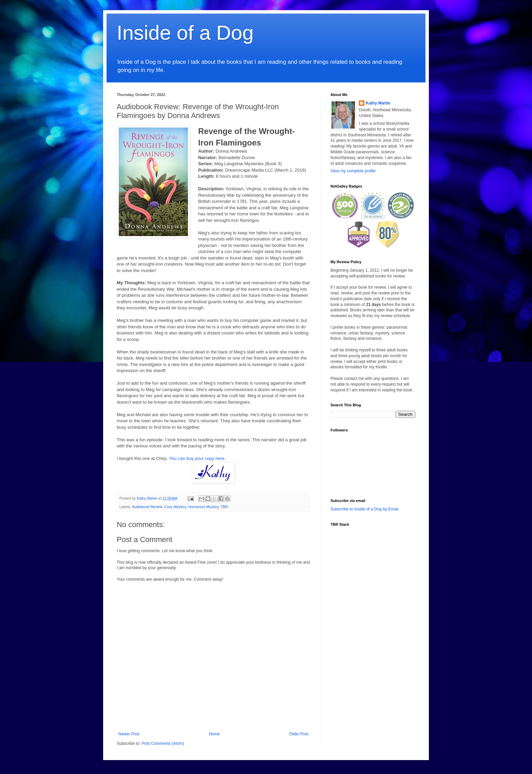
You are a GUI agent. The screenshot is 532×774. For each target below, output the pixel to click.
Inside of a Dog (185, 33)
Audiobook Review (147, 507)
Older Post (299, 734)
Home (214, 734)
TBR (224, 507)
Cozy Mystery (175, 507)
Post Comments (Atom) (163, 743)
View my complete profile (353, 171)
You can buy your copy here (197, 458)
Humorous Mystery (204, 507)
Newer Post (129, 734)
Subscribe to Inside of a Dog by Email (364, 509)
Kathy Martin (378, 103)
